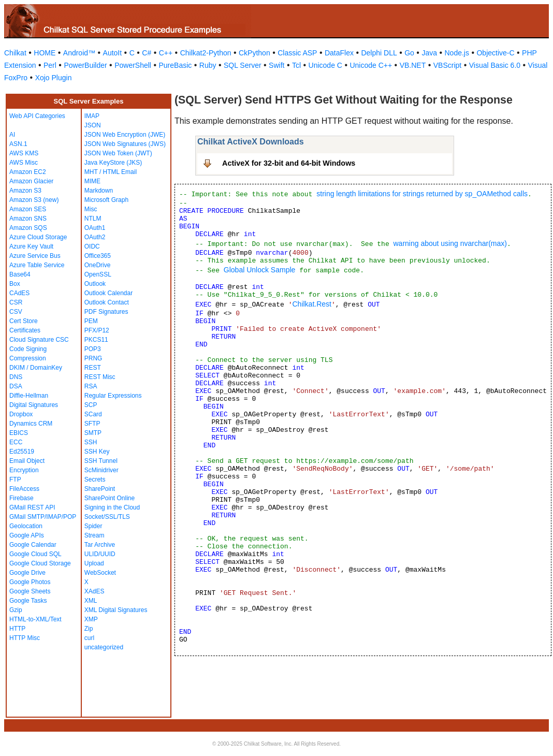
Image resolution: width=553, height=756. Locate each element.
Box (15, 284)
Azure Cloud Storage (38, 237)
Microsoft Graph (106, 200)
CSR (16, 302)
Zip (89, 629)
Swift (276, 65)
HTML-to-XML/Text (35, 619)
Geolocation (26, 526)
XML (91, 601)
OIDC (92, 246)
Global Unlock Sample (260, 270)
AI (12, 135)
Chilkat (15, 53)
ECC (16, 442)
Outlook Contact (107, 302)
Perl (50, 65)
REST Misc (100, 377)
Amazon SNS (28, 219)
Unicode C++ (371, 65)
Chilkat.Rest (311, 304)
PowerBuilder (85, 65)
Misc (91, 209)
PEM (91, 321)
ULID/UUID (100, 554)
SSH (91, 442)
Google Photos (30, 582)
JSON (93, 125)
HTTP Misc (25, 638)
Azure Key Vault (31, 246)
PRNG (93, 358)
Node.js (457, 53)
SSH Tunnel (101, 461)
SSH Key (97, 452)
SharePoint (100, 489)
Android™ (79, 53)
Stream (94, 535)
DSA (16, 386)
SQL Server (243, 65)
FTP (15, 479)
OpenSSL (98, 274)
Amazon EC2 (28, 172)
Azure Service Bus (35, 256)
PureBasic (175, 65)
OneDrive (98, 265)
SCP (91, 405)
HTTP (17, 629)
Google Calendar (33, 545)
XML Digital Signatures (116, 610)
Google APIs (27, 535)
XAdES (94, 591)
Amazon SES (28, 209)
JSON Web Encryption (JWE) (125, 135)
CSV (16, 312)
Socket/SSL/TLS (107, 517)
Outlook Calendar (108, 293)
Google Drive (27, 573)
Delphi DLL (379, 53)
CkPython (254, 53)
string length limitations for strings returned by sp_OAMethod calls (422, 194)
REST (93, 368)
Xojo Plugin (54, 78)
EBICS (19, 433)
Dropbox (21, 414)
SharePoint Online (110, 498)
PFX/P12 (97, 330)
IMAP (92, 116)
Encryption (24, 470)
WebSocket (100, 573)
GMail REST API (32, 507)
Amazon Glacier (31, 181)
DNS (16, 377)
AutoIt (113, 53)
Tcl (296, 65)
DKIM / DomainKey (36, 368)
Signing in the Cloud (112, 507)
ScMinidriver (101, 470)
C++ (166, 53)
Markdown (99, 191)
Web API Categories (37, 116)
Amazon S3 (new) (34, 200)
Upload (94, 563)
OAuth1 (95, 228)
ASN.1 (18, 144)
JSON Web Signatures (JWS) (125, 144)
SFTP (92, 424)
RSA (91, 386)
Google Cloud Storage (40, 563)
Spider (93, 526)
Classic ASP (297, 53)
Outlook (95, 284)
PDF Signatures (106, 312)
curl (89, 638)
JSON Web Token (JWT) (118, 153)
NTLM (93, 219)
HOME (45, 53)
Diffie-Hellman (29, 396)
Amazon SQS (28, 228)
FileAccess (24, 489)
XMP (91, 619)
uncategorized (104, 647)
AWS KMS (24, 153)
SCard (93, 414)
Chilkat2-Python (206, 53)
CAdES (19, 293)
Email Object (27, 461)
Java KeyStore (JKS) (113, 163)
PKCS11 (96, 340)
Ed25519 (22, 452)
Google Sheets (30, 591)
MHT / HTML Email (111, 172)
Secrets (95, 479)
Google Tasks (28, 601)
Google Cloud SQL (35, 554)
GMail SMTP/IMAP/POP (43, 517)
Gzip (16, 610)
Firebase (21, 498)
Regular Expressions (113, 396)
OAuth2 (95, 237)
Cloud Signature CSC (39, 340)
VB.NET (413, 65)
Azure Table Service (37, 265)
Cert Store (24, 321)
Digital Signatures (34, 405)
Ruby (208, 65)
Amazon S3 (25, 191)
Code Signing (28, 349)
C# (147, 53)
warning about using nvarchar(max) (450, 243)
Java (429, 53)
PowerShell (133, 65)
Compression (28, 358)
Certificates (25, 330)
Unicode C (325, 65)
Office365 (98, 256)
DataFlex (339, 53)
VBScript (447, 65)
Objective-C (495, 53)
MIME (92, 181)
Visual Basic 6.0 (495, 65)
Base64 (20, 274)
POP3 (93, 349)
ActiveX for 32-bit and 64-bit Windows (289, 163)
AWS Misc (24, 163)
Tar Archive (100, 545)
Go (409, 53)
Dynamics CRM (31, 424)
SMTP (93, 433)
